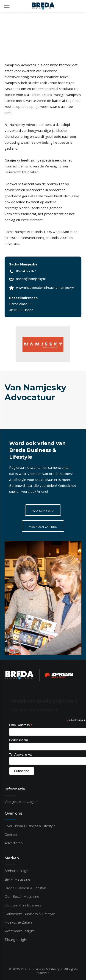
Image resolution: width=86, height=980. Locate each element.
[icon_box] (22, 272)
